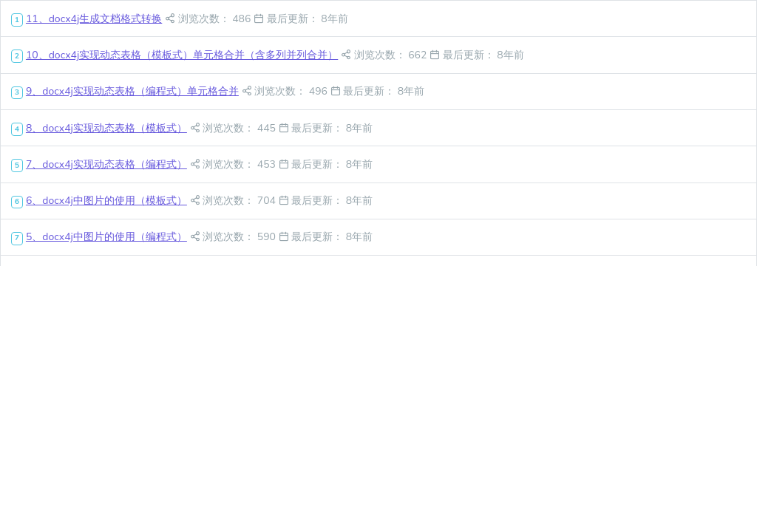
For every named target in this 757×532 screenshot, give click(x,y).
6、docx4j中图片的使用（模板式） (106, 201)
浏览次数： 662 (385, 55)
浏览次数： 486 (209, 19)
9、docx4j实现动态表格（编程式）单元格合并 (132, 91)
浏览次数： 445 (234, 128)
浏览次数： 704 (234, 201)
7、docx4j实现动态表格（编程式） (106, 164)
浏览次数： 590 (234, 237)
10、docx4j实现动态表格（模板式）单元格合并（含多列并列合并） (182, 55)
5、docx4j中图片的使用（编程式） (106, 237)
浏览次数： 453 (234, 164)
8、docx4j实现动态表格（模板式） (106, 128)
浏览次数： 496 (286, 91)
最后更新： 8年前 (301, 19)
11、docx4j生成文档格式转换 (94, 19)
